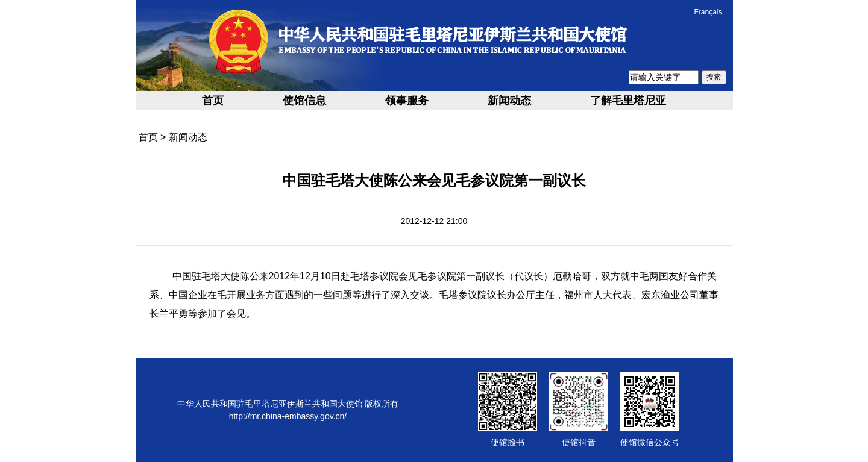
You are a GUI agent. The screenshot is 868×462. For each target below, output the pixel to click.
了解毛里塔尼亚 (628, 101)
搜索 (714, 77)
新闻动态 (509, 101)
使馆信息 (304, 101)
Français (708, 12)
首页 (213, 101)
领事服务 (407, 101)
